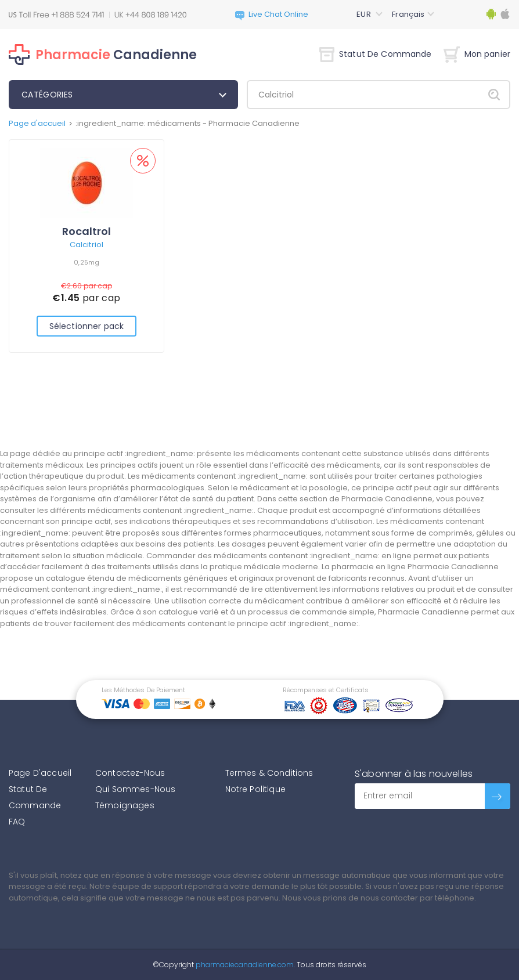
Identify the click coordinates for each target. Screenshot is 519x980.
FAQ (17, 822)
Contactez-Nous (130, 773)
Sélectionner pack (86, 326)
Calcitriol (86, 245)
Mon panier (477, 54)
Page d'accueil (37, 123)
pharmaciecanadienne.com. (244, 965)
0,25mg (86, 262)
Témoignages (125, 805)
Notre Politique (255, 789)
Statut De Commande (376, 54)
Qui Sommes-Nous (135, 789)
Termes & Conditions (269, 773)
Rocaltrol (86, 231)
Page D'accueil (40, 773)
